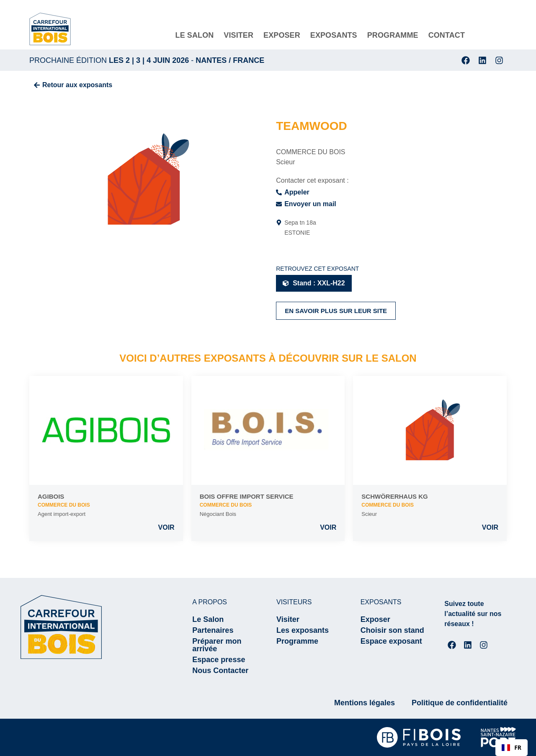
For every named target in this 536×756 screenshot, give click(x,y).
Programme (297, 641)
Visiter (288, 619)
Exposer (375, 619)
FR (512, 747)
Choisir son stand (392, 630)
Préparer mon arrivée (217, 645)
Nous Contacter (220, 671)
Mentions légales (365, 703)
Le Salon (208, 619)
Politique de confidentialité (460, 703)
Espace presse (219, 660)
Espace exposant (391, 641)
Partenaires (213, 630)
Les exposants (303, 630)
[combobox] (512, 748)
